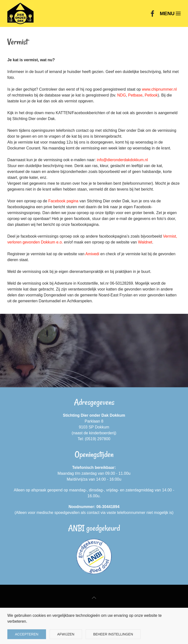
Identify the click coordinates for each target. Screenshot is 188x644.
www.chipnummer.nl (159, 89)
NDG (122, 95)
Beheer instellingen (113, 634)
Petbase (135, 95)
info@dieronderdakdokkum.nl (122, 160)
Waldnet (145, 242)
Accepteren (27, 634)
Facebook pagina (63, 201)
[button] (170, 13)
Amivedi (92, 254)
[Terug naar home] (20, 13)
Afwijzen (66, 634)
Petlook (151, 95)
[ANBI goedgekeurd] (94, 556)
